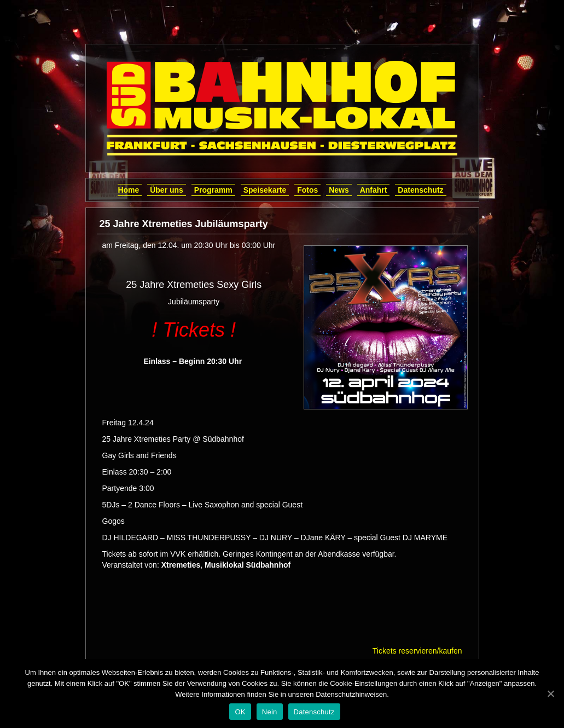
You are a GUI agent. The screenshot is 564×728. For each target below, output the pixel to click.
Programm (213, 190)
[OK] (550, 694)
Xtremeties (181, 565)
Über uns (167, 190)
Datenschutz (420, 190)
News (339, 190)
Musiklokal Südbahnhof (248, 565)
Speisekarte (265, 190)
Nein (270, 712)
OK (240, 712)
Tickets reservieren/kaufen (417, 651)
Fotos (307, 190)
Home (128, 190)
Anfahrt (374, 190)
